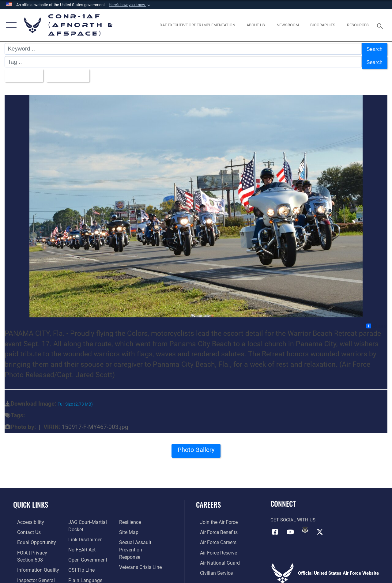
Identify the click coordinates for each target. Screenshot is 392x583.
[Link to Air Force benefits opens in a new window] (214, 527)
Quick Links (31, 500)
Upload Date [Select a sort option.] (72, 72)
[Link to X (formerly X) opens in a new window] (320, 527)
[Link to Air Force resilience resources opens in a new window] (131, 517)
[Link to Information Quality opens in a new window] (33, 563)
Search (373, 49)
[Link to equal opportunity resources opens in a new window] (31, 537)
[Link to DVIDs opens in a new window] (305, 525)
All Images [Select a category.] (24, 72)
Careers (208, 500)
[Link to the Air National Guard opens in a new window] (215, 557)
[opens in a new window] (197, 25)
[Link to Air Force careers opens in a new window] (214, 537)
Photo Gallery (196, 447)
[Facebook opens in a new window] (275, 527)
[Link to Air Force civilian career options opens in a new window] (212, 566)
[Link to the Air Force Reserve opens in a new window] (214, 547)
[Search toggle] (381, 25)
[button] (130, 5)
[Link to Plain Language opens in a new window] (82, 573)
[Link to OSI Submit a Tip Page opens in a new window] (79, 563)
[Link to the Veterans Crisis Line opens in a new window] (141, 554)
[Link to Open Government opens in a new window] (85, 554)
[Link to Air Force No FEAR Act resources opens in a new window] (80, 544)
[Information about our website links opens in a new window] (83, 534)
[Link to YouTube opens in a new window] (290, 527)
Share (377, 321)
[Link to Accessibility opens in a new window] (26, 517)
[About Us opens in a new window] (256, 25)
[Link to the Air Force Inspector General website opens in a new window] (31, 573)
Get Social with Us (293, 515)
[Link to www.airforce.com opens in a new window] (214, 517)
